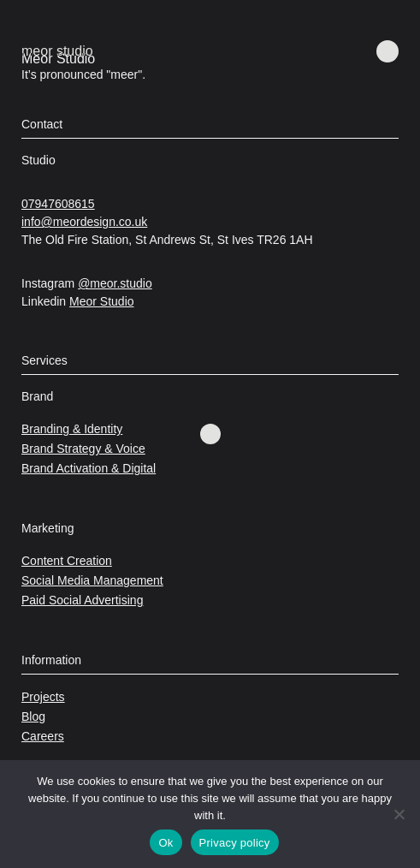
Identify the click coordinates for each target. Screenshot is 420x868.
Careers (43, 736)
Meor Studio (101, 301)
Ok (166, 843)
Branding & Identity (72, 429)
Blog (33, 716)
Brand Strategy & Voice (83, 449)
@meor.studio (115, 283)
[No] (399, 814)
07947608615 (58, 204)
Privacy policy (235, 843)
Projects (43, 697)
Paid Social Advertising (82, 600)
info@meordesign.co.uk (84, 222)
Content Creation (67, 561)
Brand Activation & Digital (89, 468)
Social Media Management (92, 580)
